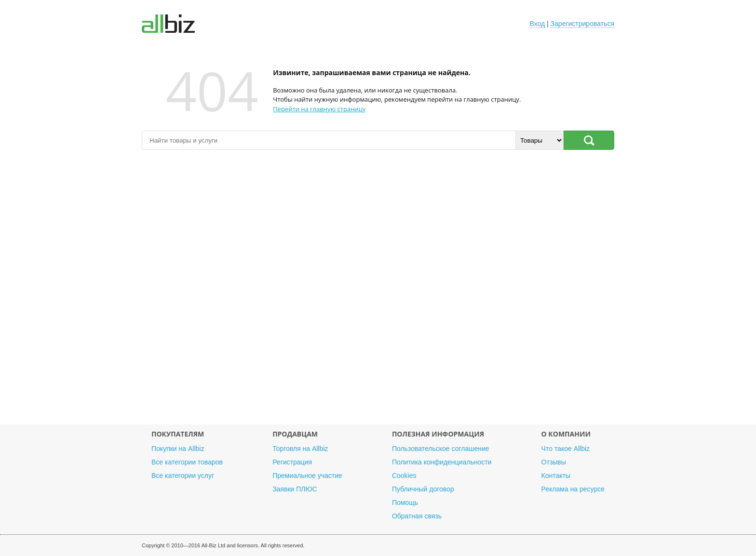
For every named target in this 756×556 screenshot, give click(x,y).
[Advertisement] (378, 292)
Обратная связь (417, 516)
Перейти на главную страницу (319, 109)
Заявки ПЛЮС (295, 489)
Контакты (556, 476)
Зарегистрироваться (582, 24)
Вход (538, 24)
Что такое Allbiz (566, 449)
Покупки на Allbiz (178, 449)
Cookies (404, 476)
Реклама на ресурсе (573, 489)
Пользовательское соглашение (441, 449)
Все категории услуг (183, 476)
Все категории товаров (187, 462)
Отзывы (554, 462)
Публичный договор (423, 489)
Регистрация (292, 462)
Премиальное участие (307, 476)
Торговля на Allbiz (300, 449)
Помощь (405, 503)
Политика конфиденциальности (442, 462)
